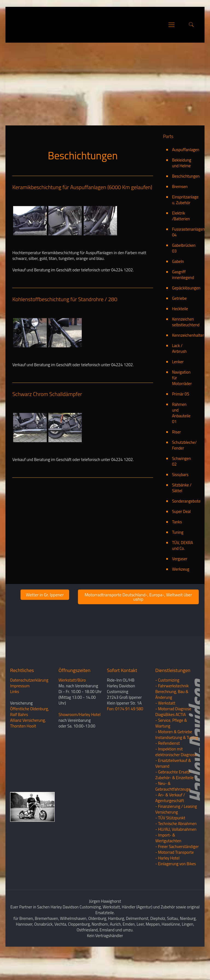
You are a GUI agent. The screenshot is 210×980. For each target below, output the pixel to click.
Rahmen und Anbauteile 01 (181, 439)
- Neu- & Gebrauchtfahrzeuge (173, 813)
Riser (176, 458)
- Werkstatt (165, 730)
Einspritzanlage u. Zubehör (183, 226)
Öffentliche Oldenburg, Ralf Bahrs (30, 738)
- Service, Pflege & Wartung (171, 750)
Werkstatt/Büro (72, 707)
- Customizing (167, 707)
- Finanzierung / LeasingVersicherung (176, 836)
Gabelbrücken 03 (183, 275)
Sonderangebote (183, 528)
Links (15, 718)
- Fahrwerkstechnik (172, 712)
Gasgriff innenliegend (183, 301)
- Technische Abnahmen (176, 850)
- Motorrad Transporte (175, 879)
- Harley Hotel (167, 884)
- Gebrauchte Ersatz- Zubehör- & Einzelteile (174, 801)
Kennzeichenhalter (183, 362)
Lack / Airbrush (179, 375)
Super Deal (181, 538)
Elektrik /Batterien (181, 242)
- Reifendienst (167, 770)
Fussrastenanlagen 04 (183, 259)
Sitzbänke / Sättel (182, 514)
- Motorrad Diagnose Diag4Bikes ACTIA (173, 738)
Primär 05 (181, 420)
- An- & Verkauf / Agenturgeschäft (170, 824)
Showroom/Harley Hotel (80, 741)
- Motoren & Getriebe (174, 758)
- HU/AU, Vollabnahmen (176, 856)
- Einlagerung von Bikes (176, 890)
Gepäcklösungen (183, 314)
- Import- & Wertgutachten (168, 864)
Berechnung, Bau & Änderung (172, 721)
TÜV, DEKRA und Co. (183, 572)
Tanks (177, 548)
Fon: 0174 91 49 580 (125, 735)
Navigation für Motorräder (182, 404)
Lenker (178, 388)
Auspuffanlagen (183, 176)
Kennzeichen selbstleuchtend (183, 348)
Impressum (20, 712)
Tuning (178, 559)
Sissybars (180, 501)
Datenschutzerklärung (29, 707)
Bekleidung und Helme (182, 189)
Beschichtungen (183, 203)
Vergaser (180, 585)
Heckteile (180, 335)
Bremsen (180, 213)
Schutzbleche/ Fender (183, 472)
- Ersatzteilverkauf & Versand (173, 790)
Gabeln (178, 288)
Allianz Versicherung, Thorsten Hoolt (28, 750)
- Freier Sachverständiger (177, 873)
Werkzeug (181, 596)
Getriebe (179, 325)
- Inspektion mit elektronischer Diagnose (176, 778)
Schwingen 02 (181, 488)
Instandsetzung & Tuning (177, 764)
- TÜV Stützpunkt (170, 844)
